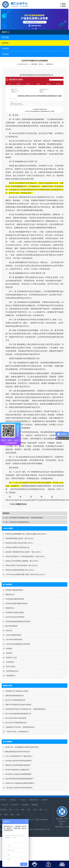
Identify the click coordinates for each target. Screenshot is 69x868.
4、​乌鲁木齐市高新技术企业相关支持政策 (17, 705)
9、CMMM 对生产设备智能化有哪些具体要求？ (19, 783)
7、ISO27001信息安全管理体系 (14, 617)
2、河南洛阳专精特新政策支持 (13, 696)
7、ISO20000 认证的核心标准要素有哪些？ (18, 774)
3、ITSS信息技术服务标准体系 (13, 599)
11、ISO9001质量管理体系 (12, 635)
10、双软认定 (7, 631)
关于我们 (3, 800)
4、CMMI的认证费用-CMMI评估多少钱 (16, 547)
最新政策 (35, 805)
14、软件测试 (7, 649)
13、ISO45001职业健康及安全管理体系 (16, 644)
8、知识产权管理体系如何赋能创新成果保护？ (19, 779)
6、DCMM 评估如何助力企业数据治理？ (17, 770)
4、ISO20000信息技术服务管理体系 (15, 603)
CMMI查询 (25, 805)
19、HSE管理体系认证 (11, 671)
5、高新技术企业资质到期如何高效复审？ (17, 765)
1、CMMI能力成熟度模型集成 (13, 590)
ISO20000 (15, 805)
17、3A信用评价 (8, 662)
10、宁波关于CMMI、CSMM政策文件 (16, 732)
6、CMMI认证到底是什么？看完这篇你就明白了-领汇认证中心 (24, 556)
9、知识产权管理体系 (10, 626)
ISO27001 (5, 805)
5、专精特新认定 (9, 608)
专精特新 (44, 800)
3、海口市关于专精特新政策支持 (14, 700)
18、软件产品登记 (9, 667)
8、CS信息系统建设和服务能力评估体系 (17, 621)
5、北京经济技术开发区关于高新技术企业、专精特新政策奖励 (24, 709)
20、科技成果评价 (9, 676)
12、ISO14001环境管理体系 (12, 640)
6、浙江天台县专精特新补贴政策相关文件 (17, 714)
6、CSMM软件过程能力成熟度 (13, 612)
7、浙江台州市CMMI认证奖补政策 (14, 718)
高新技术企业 (34, 800)
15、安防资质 (7, 653)
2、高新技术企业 (9, 594)
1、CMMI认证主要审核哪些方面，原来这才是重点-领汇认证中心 (25, 534)
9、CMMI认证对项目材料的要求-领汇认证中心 (19, 570)
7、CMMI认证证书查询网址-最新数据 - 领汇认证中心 (21, 561)
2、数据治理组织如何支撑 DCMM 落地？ (17, 752)
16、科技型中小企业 (10, 658)
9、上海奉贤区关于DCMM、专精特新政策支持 (19, 727)
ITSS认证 (23, 800)
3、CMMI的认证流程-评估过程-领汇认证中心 (18, 543)
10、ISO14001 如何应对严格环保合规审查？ (18, 788)
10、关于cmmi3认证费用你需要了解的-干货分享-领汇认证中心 (24, 574)
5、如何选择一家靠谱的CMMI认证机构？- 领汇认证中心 (22, 552)
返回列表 (48, 64)
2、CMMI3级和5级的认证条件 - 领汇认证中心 (18, 538)
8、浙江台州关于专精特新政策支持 (15, 723)
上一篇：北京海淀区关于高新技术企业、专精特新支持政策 (23, 518)
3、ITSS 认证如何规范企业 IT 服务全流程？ (18, 756)
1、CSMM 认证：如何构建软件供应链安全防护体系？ (21, 747)
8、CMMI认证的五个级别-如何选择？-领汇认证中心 (20, 565)
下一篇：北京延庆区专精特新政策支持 (16, 522)
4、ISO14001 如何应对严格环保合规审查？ (18, 761)
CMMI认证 (13, 800)
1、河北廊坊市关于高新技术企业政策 (16, 691)
